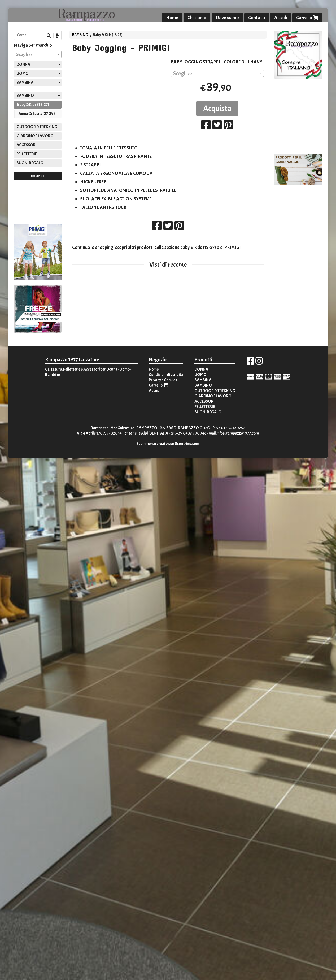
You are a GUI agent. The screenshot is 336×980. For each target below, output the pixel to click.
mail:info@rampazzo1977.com (234, 433)
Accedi (281, 18)
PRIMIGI (233, 247)
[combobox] (217, 73)
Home (172, 18)
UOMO (23, 73)
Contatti (257, 18)
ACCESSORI (27, 145)
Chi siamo (197, 18)
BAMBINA (25, 83)
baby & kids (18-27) (198, 247)
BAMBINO (80, 35)
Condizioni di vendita (166, 375)
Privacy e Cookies (163, 380)
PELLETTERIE (27, 154)
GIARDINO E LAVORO (35, 136)
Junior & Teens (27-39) (37, 114)
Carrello (307, 18)
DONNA (23, 64)
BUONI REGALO (30, 163)
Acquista (217, 109)
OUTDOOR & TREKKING (37, 127)
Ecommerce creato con (168, 444)
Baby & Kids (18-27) (108, 35)
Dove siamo (227, 18)
